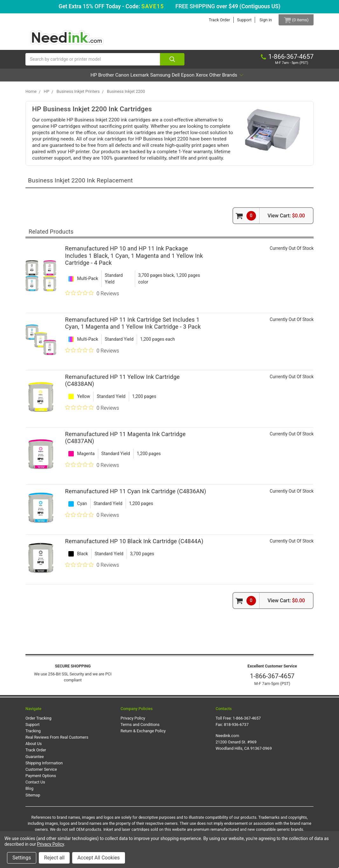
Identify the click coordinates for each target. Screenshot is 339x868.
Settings (22, 858)
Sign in (261, 20)
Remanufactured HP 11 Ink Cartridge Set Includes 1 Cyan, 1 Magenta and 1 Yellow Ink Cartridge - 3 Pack (133, 326)
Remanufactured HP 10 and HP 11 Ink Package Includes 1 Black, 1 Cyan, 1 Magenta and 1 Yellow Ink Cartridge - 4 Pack (134, 259)
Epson (205, 78)
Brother (79, 78)
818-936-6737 (236, 728)
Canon (104, 78)
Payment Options (41, 779)
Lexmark (130, 78)
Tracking (33, 734)
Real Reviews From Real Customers (57, 740)
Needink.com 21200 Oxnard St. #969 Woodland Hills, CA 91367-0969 (244, 745)
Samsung (160, 78)
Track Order (215, 20)
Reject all (54, 858)
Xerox (228, 78)
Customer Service (41, 772)
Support (240, 20)
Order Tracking (38, 721)
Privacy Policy (133, 721)
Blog (29, 792)
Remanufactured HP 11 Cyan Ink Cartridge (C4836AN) (136, 494)
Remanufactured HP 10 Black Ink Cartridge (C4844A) (134, 544)
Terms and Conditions (140, 728)
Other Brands (262, 78)
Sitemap (33, 798)
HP (58, 78)
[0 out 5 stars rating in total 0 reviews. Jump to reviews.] (92, 296)
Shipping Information (44, 766)
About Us (34, 747)
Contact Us (35, 785)
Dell (184, 78)
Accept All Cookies (98, 858)
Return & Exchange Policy (143, 734)
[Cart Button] (294, 20)
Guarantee (35, 759)
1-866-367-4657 (272, 679)
